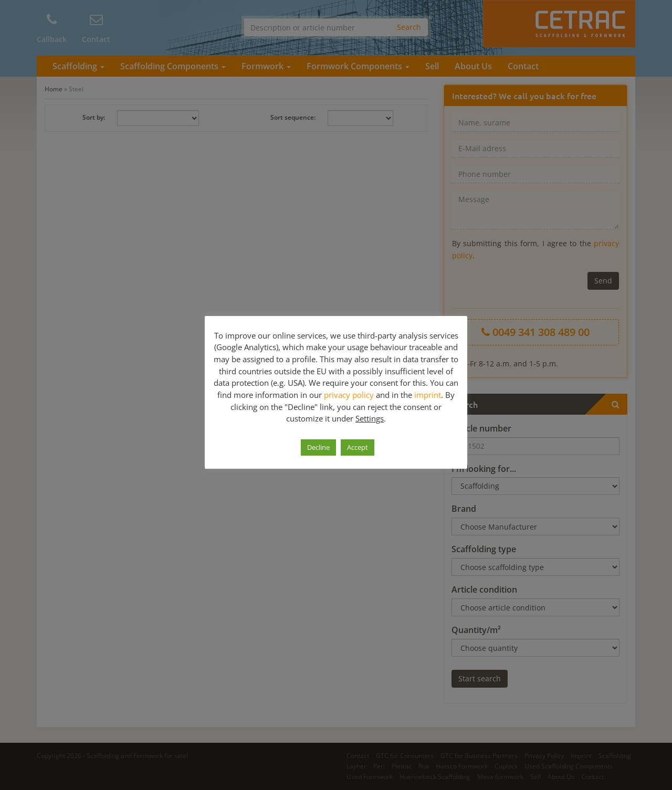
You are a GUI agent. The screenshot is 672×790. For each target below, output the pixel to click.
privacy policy (349, 395)
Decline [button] (318, 447)
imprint (428, 395)
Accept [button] (358, 447)
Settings (370, 418)
